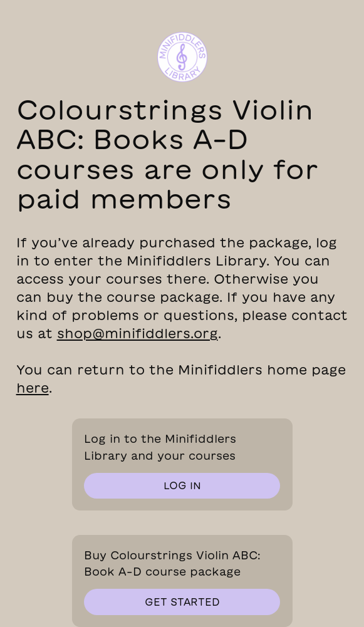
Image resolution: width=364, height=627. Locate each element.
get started (182, 602)
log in (182, 485)
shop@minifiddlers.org (138, 333)
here (33, 388)
